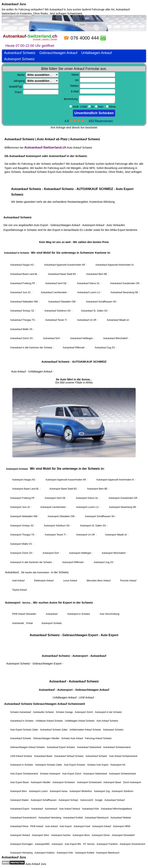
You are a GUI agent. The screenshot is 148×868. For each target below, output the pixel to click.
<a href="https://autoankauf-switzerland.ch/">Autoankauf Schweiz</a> (74, 435)
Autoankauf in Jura (61, 9)
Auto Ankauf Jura (36, 864)
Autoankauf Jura (14, 4)
